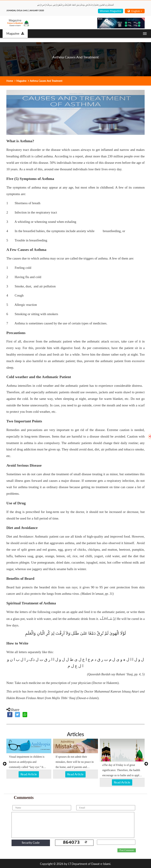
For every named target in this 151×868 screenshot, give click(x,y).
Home (10, 81)
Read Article (29, 774)
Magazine (15, 33)
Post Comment (127, 850)
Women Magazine (111, 11)
